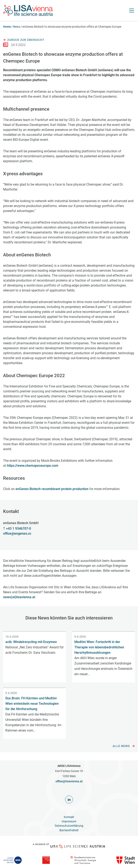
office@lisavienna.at (69, 781)
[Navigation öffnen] (132, 11)
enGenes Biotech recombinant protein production (52, 489)
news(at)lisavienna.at (19, 597)
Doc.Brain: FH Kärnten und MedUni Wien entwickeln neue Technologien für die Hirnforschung (32, 704)
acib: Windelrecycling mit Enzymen (31, 642)
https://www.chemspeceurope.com (33, 466)
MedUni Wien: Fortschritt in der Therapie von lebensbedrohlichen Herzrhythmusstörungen (99, 647)
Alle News (124, 746)
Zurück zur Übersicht (24, 40)
